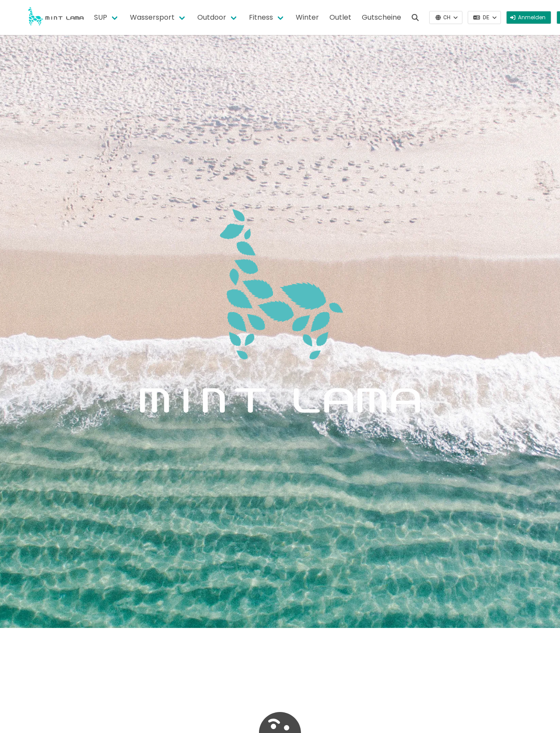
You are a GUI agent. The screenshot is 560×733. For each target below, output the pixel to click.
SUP (101, 17)
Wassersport (152, 17)
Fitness (261, 17)
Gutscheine (381, 17)
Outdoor (212, 17)
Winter (307, 17)
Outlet (340, 17)
